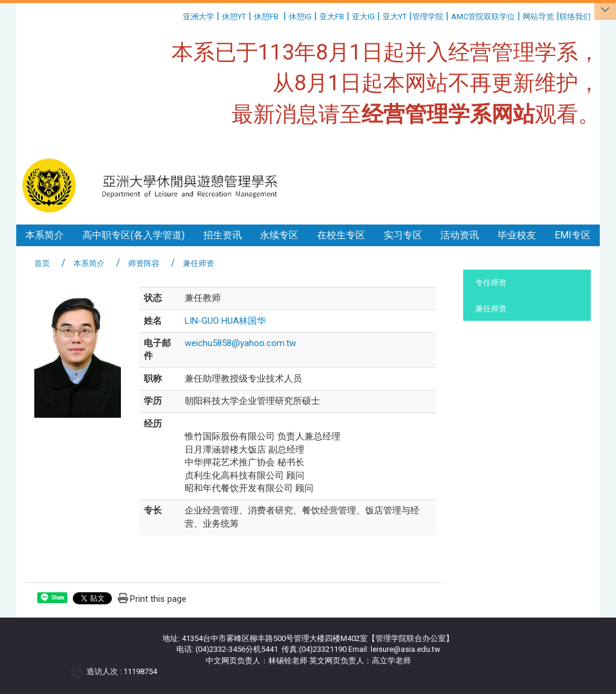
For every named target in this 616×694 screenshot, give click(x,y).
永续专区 (279, 235)
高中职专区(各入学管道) (134, 235)
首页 (42, 263)
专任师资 (491, 283)
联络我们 (576, 17)
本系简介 (45, 235)
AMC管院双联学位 (483, 17)
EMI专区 (573, 235)
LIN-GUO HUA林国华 (225, 321)
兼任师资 (491, 308)
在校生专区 (341, 235)
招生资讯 (223, 235)
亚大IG (363, 17)
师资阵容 (144, 263)
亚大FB (332, 17)
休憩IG (300, 17)
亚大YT (395, 17)
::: (178, 15)
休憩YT (234, 17)
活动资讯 (460, 235)
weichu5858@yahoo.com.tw (240, 343)
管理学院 (428, 17)
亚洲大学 (199, 17)
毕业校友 (517, 235)
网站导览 (538, 17)
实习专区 (403, 235)
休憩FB (266, 17)
